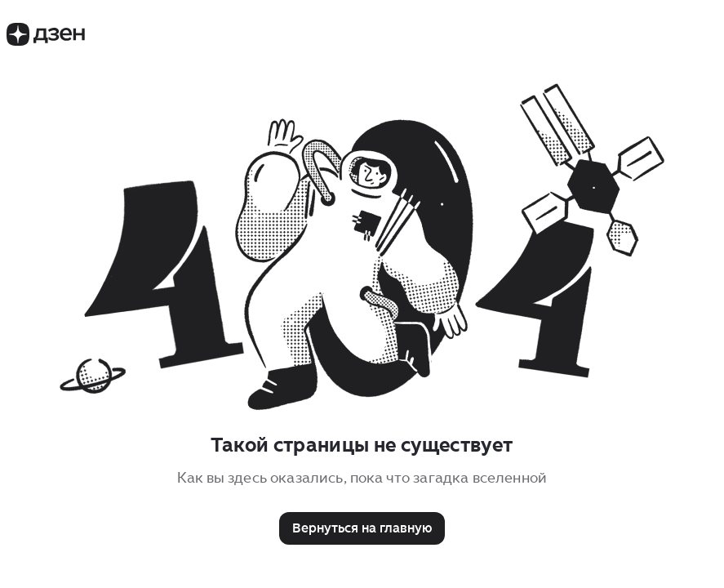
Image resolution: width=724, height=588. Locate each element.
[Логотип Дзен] (46, 41)
